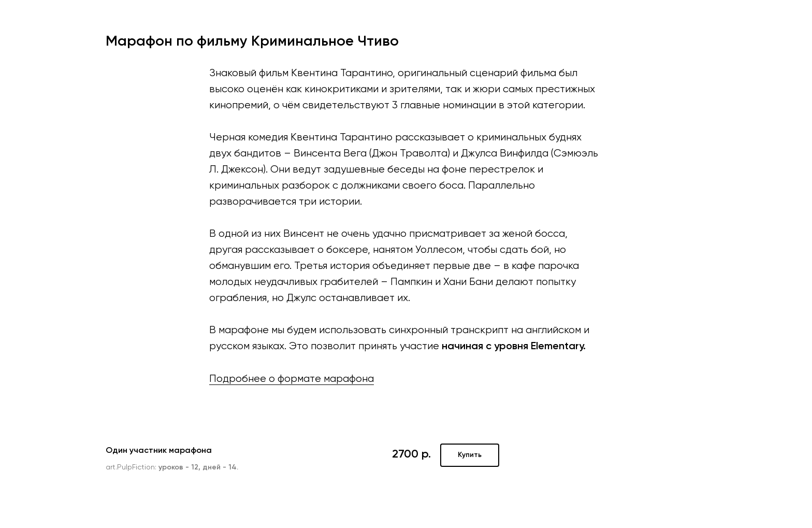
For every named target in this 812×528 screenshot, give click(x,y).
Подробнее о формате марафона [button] (292, 379)
